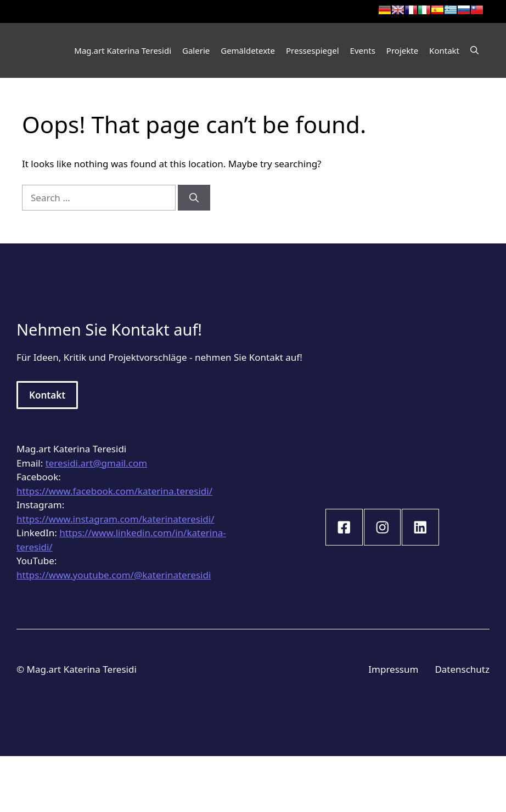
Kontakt (444, 50)
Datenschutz (462, 669)
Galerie (196, 50)
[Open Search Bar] (474, 50)
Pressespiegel (313, 50)
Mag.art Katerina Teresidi (123, 50)
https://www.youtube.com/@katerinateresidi (114, 575)
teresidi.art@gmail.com (96, 463)
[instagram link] (344, 527)
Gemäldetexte (248, 50)
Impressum (393, 669)
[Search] (194, 198)
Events (363, 50)
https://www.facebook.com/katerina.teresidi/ (114, 491)
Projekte (402, 50)
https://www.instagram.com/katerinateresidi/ (116, 519)
